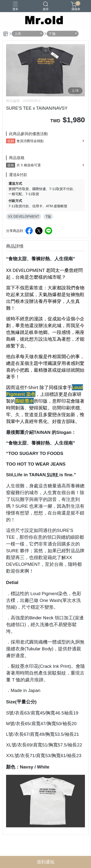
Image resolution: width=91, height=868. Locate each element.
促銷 (11, 141)
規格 (11, 165)
